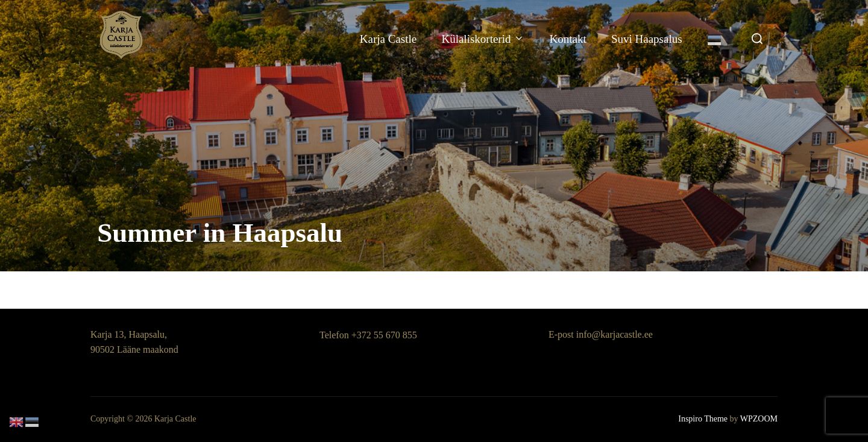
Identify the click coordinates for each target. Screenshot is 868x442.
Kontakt (568, 39)
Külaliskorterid (483, 39)
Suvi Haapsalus (647, 39)
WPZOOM (759, 419)
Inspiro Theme (703, 419)
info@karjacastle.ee (615, 334)
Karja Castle (388, 39)
